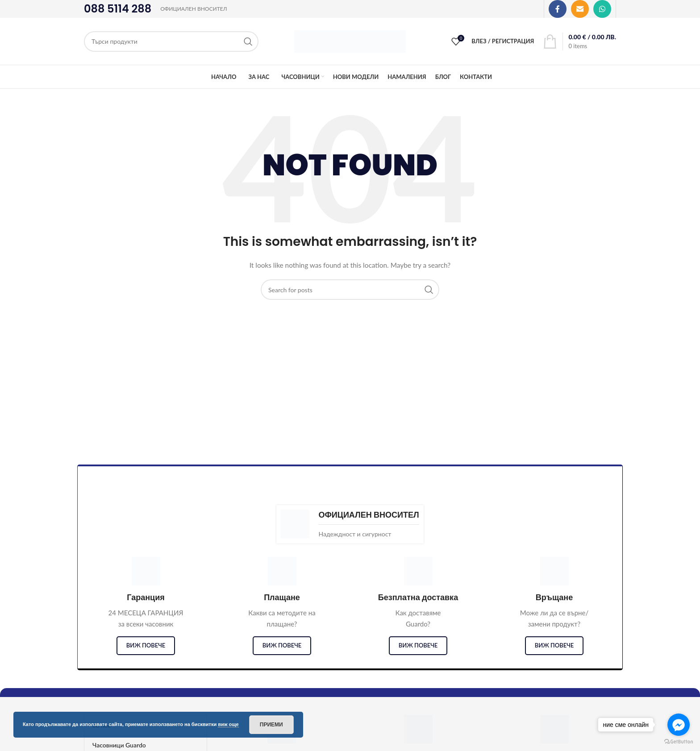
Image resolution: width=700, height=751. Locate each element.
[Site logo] (350, 40)
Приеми (271, 725)
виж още (228, 724)
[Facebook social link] (558, 9)
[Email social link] (580, 9)
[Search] (171, 41)
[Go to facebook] (679, 725)
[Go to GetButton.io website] (679, 742)
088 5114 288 (118, 9)
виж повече (146, 645)
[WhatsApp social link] (602, 9)
